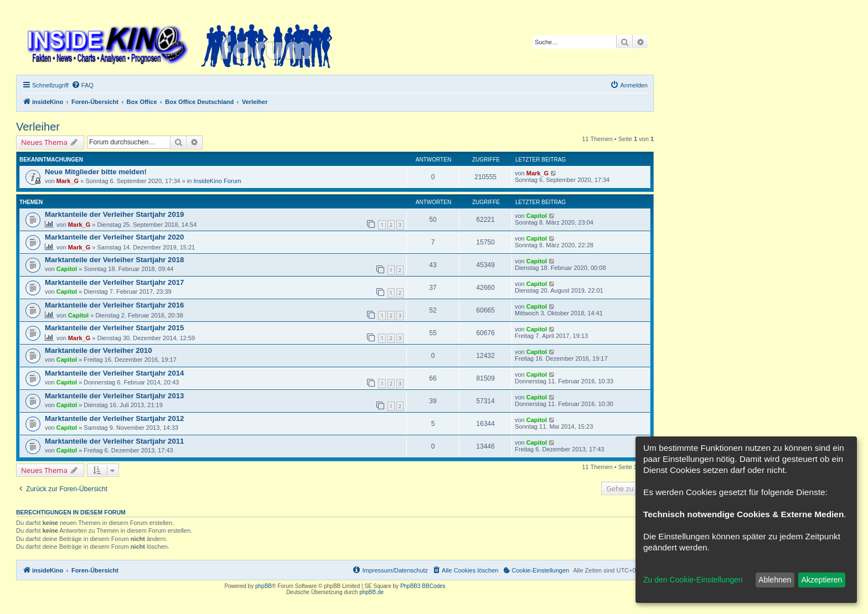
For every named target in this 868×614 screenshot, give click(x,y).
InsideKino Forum (218, 181)
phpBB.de (371, 592)
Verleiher (38, 127)
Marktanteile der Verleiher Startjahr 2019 (114, 214)
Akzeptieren (821, 580)
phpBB (263, 586)
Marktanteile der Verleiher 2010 (99, 350)
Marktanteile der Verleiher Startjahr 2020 (114, 237)
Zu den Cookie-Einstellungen (693, 580)
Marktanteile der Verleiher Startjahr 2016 (114, 305)
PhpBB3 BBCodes (423, 586)
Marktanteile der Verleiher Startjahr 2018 (114, 260)
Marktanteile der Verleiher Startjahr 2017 (114, 282)
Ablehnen (775, 580)
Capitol (537, 216)
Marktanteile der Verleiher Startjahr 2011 (114, 441)
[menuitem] (82, 85)
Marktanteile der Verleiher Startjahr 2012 (114, 418)
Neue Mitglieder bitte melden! (96, 172)
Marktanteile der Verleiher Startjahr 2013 (114, 396)
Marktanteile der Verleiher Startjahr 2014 (114, 373)
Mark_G (68, 181)
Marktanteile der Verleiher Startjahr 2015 (114, 328)
